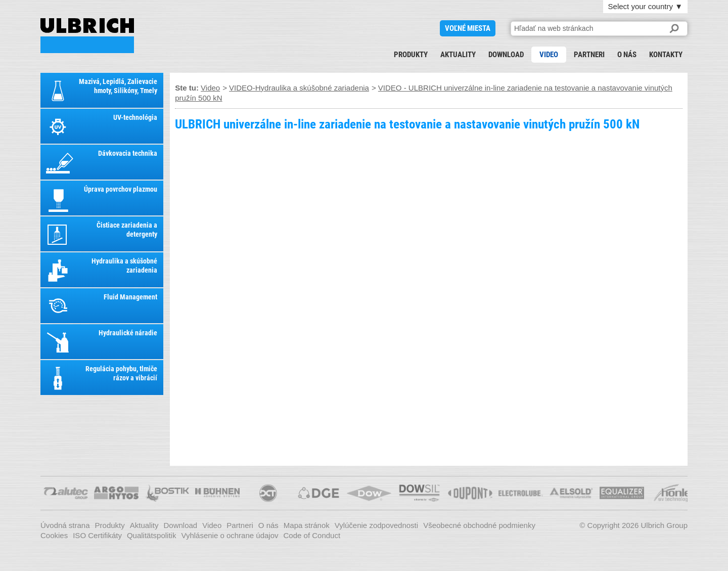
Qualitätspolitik (152, 535)
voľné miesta (468, 28)
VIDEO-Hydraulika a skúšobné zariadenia (299, 88)
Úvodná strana (65, 525)
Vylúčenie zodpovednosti (376, 525)
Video (549, 55)
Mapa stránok (307, 525)
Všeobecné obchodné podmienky (479, 525)
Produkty (411, 55)
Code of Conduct (312, 535)
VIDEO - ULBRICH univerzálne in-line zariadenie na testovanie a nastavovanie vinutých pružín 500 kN (87, 36)
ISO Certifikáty (97, 535)
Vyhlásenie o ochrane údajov (230, 535)
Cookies (54, 535)
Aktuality (458, 55)
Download (506, 55)
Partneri (589, 55)
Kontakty (666, 55)
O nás (627, 55)
